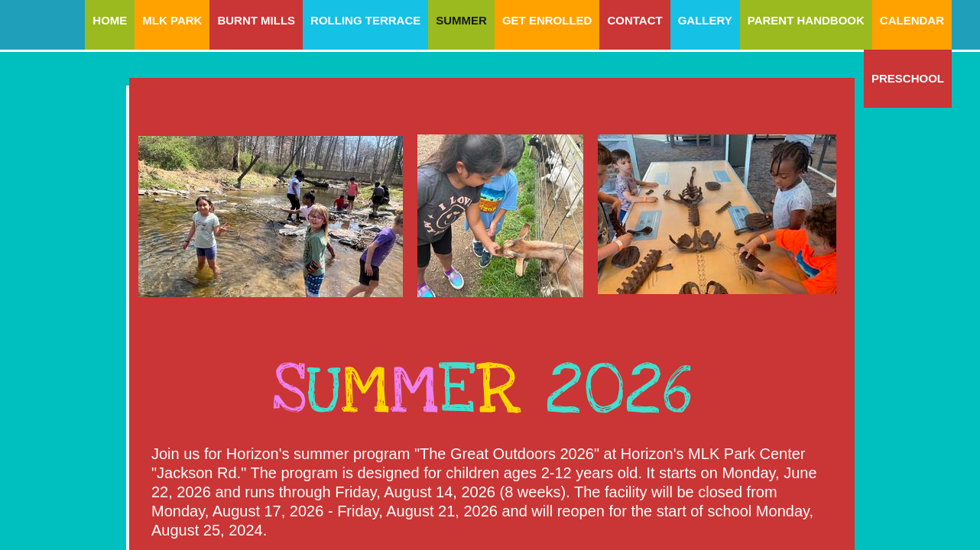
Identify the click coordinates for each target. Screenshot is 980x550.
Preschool (908, 78)
